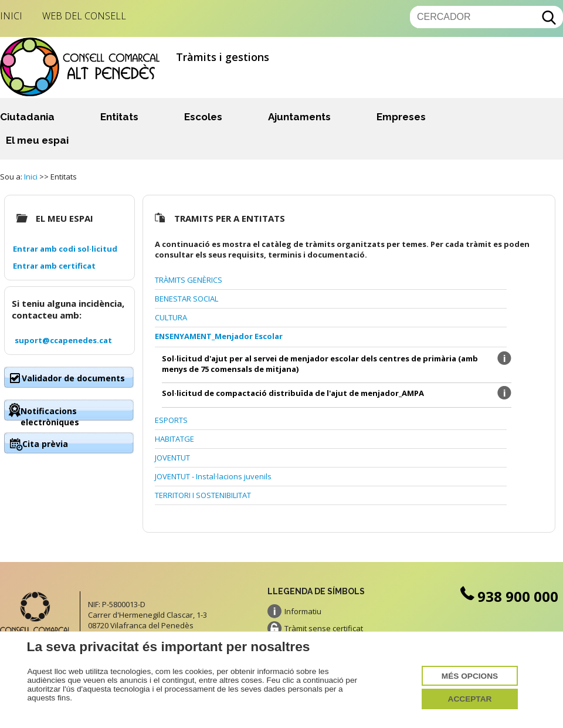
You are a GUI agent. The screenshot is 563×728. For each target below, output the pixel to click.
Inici (11, 16)
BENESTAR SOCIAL (186, 299)
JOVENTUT (172, 458)
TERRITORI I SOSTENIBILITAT (203, 495)
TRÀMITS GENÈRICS (189, 280)
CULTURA (171, 317)
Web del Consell (84, 16)
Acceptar (470, 699)
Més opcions (470, 676)
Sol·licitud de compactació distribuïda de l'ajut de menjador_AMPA (293, 393)
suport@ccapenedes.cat (63, 340)
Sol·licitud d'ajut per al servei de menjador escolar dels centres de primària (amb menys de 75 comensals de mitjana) (320, 364)
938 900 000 (508, 596)
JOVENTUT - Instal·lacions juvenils (213, 476)
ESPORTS (171, 420)
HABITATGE (174, 439)
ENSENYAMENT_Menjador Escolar (219, 336)
